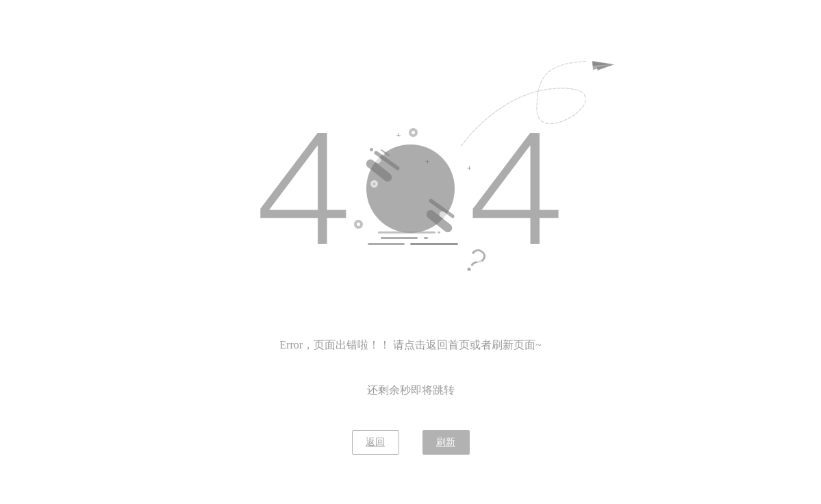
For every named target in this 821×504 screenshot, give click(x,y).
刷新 (446, 442)
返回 (375, 442)
